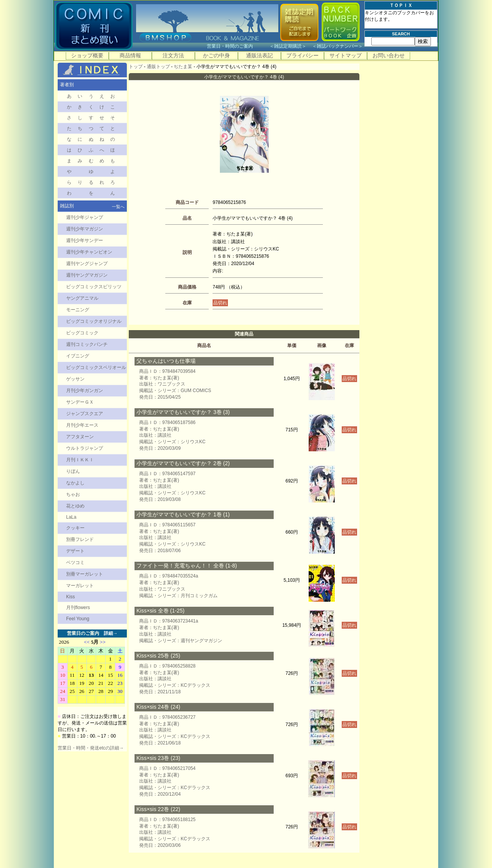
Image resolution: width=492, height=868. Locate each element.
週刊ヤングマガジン (87, 275)
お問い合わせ (389, 55)
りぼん (73, 471)
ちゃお (73, 494)
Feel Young (78, 619)
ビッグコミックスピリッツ (94, 287)
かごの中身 (216, 55)
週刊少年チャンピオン (89, 252)
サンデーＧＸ (80, 402)
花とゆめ (75, 506)
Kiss (71, 597)
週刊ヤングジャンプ (87, 264)
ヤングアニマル (82, 298)
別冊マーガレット (85, 574)
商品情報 (130, 55)
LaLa (71, 517)
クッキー (75, 528)
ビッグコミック (82, 333)
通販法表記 (259, 55)
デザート (75, 551)
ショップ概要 (87, 55)
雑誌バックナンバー (337, 46)
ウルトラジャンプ (85, 448)
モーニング (78, 310)
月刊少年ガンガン (85, 391)
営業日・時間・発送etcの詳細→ (91, 748)
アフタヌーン (80, 437)
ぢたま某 (183, 67)
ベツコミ (75, 563)
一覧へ (118, 207)
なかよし (75, 483)
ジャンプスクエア (85, 414)
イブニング (78, 356)
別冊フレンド (80, 539)
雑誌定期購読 (288, 46)
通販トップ (158, 67)
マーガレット (80, 586)
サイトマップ (346, 55)
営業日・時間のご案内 (237, 46)
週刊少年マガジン (85, 229)
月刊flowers (78, 608)
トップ (136, 67)
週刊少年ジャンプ (85, 217)
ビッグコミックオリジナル (94, 321)
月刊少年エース (82, 425)
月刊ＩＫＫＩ (80, 460)
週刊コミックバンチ (87, 344)
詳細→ (111, 633)
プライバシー (303, 55)
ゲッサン (75, 379)
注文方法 (173, 55)
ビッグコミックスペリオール (96, 367)
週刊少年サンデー (85, 240)
